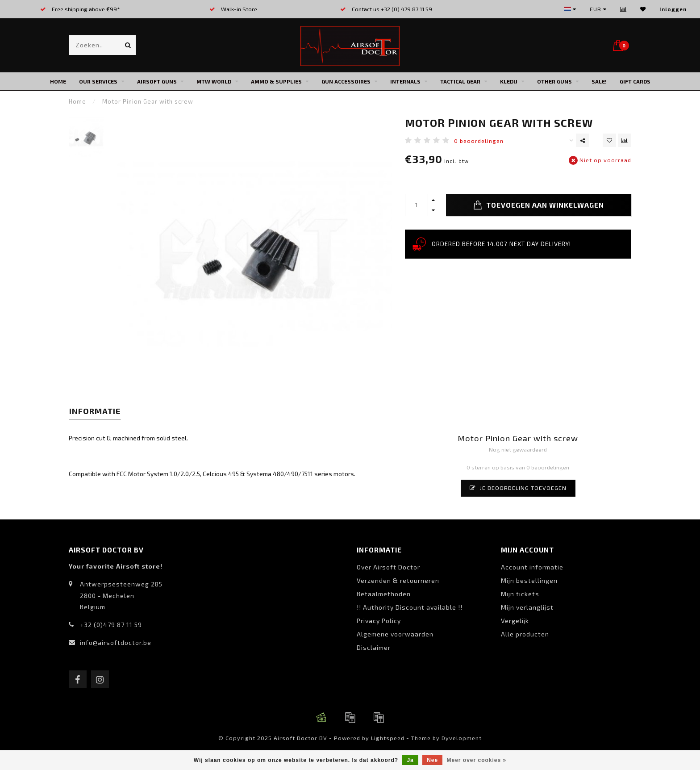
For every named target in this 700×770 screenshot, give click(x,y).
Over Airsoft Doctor (388, 567)
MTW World (214, 81)
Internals (405, 81)
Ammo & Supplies (276, 81)
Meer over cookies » (477, 760)
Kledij (509, 81)
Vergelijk (515, 621)
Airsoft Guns (157, 81)
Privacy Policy (379, 621)
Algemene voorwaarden (395, 634)
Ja (410, 760)
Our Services (98, 81)
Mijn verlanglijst (527, 607)
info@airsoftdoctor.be (116, 642)
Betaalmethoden (384, 594)
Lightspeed (388, 738)
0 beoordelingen (479, 141)
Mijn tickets (520, 594)
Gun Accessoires (346, 81)
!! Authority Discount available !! (410, 607)
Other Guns (554, 81)
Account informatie (532, 567)
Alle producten (525, 634)
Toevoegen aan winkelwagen (539, 205)
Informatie (95, 411)
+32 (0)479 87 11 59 (111, 625)
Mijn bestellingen (529, 580)
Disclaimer (374, 647)
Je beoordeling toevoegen (518, 488)
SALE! (599, 81)
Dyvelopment (462, 738)
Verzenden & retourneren (398, 580)
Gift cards (635, 81)
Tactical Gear (460, 81)
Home (58, 81)
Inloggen (673, 9)
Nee (432, 760)
